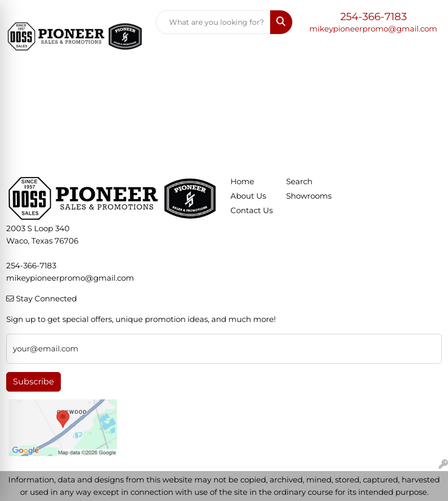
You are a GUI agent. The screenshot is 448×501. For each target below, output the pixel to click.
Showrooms (308, 196)
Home (242, 182)
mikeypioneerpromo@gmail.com (373, 29)
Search (299, 182)
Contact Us (252, 211)
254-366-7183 (374, 17)
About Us (248, 196)
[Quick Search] (213, 22)
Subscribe (34, 382)
